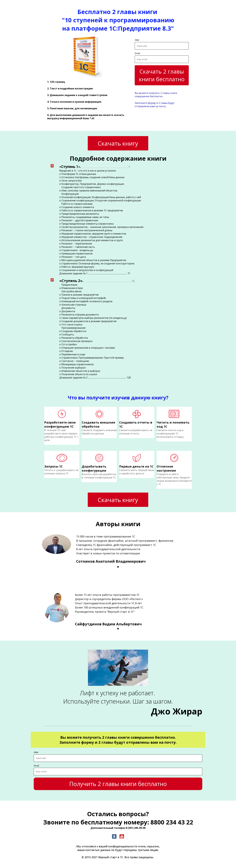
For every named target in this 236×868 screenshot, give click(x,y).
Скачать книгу (118, 143)
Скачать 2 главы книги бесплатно (162, 75)
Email (137, 53)
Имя (137, 40)
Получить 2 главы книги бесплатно (118, 784)
